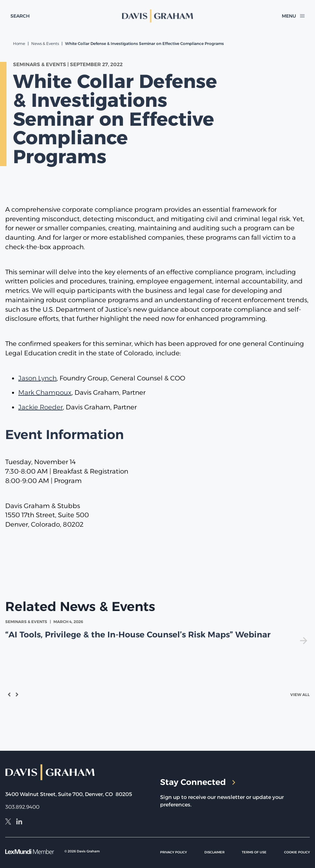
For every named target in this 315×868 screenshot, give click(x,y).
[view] (157, 631)
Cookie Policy (297, 852)
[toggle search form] (20, 16)
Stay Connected (198, 782)
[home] (157, 16)
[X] (8, 822)
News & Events (45, 43)
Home (19, 43)
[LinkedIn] (19, 822)
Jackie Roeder (41, 407)
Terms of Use (254, 852)
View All (300, 695)
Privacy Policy (173, 852)
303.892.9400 (22, 807)
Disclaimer (214, 852)
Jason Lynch (37, 378)
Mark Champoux (45, 392)
